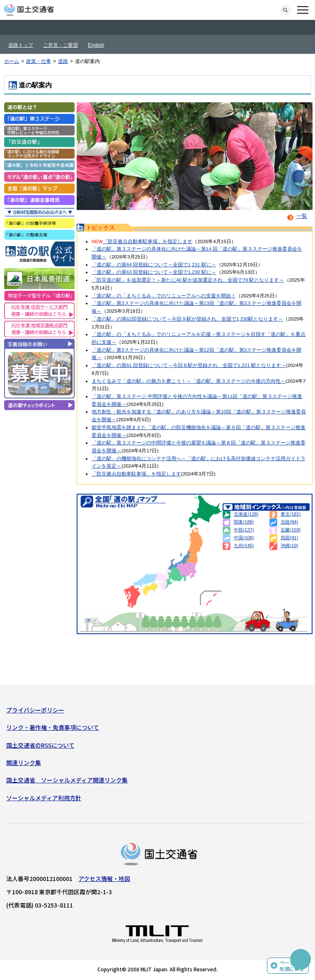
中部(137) (244, 530)
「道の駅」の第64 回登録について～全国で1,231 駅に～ (154, 264)
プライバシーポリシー (35, 710)
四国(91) (289, 538)
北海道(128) (246, 514)
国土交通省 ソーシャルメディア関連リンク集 (67, 780)
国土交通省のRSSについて (40, 745)
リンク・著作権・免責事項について (53, 727)
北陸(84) (289, 522)
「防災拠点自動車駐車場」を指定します (148, 241)
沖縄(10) (289, 546)
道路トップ (21, 45)
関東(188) (244, 522)
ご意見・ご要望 (61, 45)
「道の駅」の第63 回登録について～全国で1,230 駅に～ (154, 272)
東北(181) (291, 514)
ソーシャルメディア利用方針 (44, 798)
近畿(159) (291, 530)
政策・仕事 (39, 61)
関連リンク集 (24, 763)
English (96, 45)
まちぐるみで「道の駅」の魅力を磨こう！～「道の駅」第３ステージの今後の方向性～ (189, 381)
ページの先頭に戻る (292, 966)
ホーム (12, 61)
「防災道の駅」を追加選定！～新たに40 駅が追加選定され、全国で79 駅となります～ (188, 280)
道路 (63, 61)
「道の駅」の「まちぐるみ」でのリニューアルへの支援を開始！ (164, 296)
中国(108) (244, 538)
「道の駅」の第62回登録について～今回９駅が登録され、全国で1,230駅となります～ (187, 319)
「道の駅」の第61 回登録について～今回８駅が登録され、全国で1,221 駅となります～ (189, 365)
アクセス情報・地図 (104, 879)
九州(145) (244, 546)
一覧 (296, 216)
